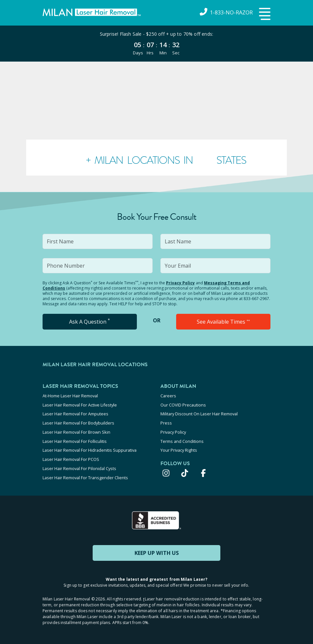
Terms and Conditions (182, 440)
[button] (264, 14)
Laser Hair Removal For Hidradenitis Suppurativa (90, 449)
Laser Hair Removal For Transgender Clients (85, 475)
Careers (168, 396)
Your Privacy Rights (179, 449)
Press (166, 422)
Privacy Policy (180, 283)
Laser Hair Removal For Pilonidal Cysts (79, 466)
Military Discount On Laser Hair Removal (199, 413)
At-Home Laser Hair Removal (70, 396)
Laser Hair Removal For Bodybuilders (78, 422)
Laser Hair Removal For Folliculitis (75, 440)
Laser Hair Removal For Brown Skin (76, 431)
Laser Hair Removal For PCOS (71, 458)
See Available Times (223, 322)
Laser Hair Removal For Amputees (75, 413)
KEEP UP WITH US (156, 550)
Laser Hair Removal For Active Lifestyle (80, 405)
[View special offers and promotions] (156, 44)
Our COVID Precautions (183, 405)
